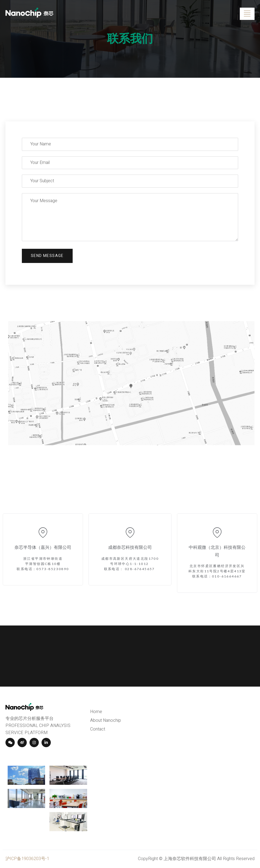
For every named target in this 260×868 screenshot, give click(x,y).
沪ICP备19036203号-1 (27, 859)
